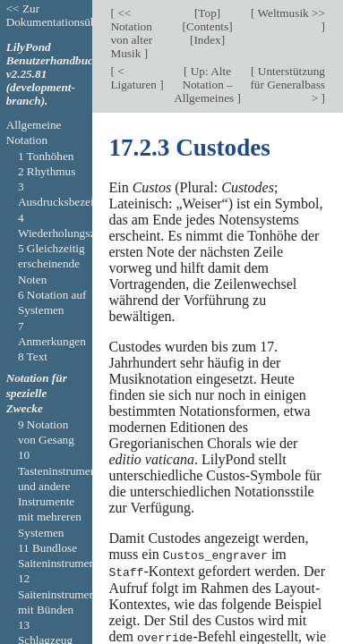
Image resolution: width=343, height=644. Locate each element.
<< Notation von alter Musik (131, 33)
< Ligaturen (135, 78)
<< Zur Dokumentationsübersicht (67, 15)
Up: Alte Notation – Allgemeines (205, 85)
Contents (207, 26)
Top (207, 13)
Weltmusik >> (290, 13)
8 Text (33, 356)
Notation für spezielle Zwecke (37, 394)
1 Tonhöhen (46, 156)
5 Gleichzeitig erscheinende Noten (51, 264)
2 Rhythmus (47, 171)
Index (207, 40)
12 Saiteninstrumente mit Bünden (61, 594)
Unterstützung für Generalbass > (287, 85)
